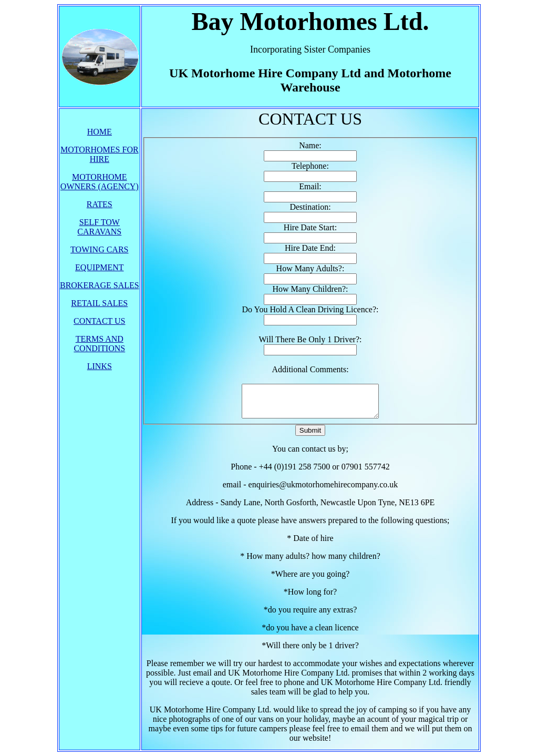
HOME (100, 132)
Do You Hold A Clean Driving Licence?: (311, 309)
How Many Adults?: (311, 268)
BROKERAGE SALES (100, 285)
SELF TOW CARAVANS (99, 227)
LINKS (100, 366)
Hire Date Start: (310, 227)
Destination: (310, 207)
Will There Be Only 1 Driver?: (311, 339)
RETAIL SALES (99, 303)
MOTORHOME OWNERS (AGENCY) (100, 182)
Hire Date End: (310, 248)
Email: (310, 186)
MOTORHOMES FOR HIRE (100, 154)
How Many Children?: (311, 289)
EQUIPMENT (99, 267)
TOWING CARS (99, 249)
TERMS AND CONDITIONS (99, 344)
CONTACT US (99, 321)
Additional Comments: (310, 369)
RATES (100, 204)
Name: (310, 145)
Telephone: (310, 166)
